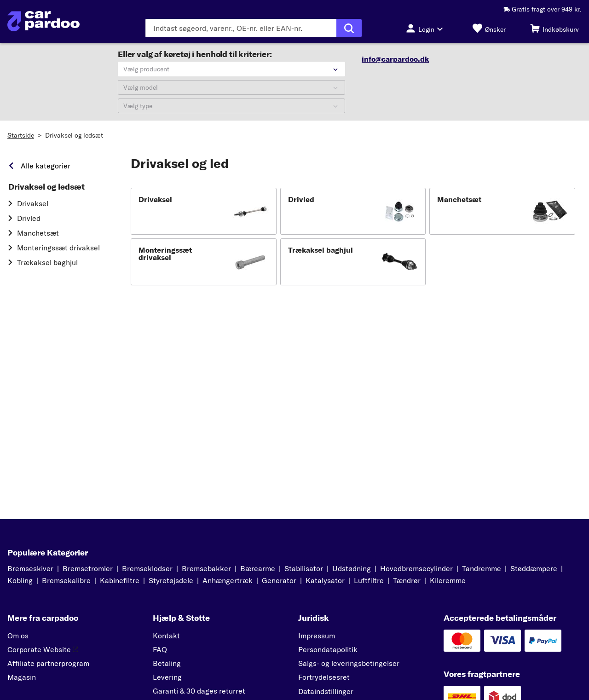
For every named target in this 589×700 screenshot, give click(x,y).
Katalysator (325, 580)
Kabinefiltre (120, 580)
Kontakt (166, 636)
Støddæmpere (534, 568)
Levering (167, 677)
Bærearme (258, 568)
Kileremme (448, 580)
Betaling (167, 663)
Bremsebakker (206, 568)
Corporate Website (43, 649)
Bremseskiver (30, 568)
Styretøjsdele (171, 580)
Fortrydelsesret (324, 677)
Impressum (317, 636)
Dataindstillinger (326, 691)
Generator (279, 580)
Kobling (20, 580)
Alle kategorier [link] (46, 166)
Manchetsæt (38, 233)
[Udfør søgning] (349, 28)
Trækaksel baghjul (47, 262)
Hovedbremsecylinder (416, 568)
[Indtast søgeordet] (241, 28)
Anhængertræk (228, 580)
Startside (21, 135)
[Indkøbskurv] (554, 28)
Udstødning (352, 568)
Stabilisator (304, 568)
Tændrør (407, 580)
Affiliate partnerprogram (48, 663)
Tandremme (482, 568)
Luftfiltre (369, 580)
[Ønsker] (489, 28)
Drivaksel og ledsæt (74, 135)
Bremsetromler (88, 568)
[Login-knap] (427, 28)
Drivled (29, 218)
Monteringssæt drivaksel (58, 248)
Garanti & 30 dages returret (199, 691)
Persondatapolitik (328, 649)
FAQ (160, 649)
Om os (18, 636)
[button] (204, 211)
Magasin (22, 677)
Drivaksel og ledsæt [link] (46, 187)
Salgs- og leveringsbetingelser (349, 663)
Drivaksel (33, 203)
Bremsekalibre (66, 580)
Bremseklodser (147, 568)
